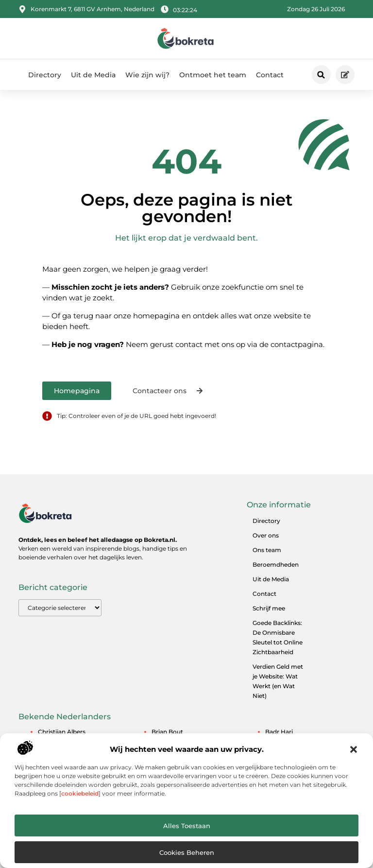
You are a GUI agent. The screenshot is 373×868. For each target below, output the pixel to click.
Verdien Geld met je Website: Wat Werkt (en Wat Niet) (278, 681)
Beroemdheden (276, 564)
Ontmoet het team (213, 75)
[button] (354, 749)
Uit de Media (93, 75)
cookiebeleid (80, 793)
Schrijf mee (269, 608)
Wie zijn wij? (147, 75)
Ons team (267, 550)
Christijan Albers (62, 732)
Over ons (266, 535)
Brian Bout (167, 732)
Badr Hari (279, 732)
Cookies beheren (187, 852)
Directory (45, 75)
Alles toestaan (187, 826)
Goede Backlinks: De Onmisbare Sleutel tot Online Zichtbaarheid (278, 637)
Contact (270, 75)
